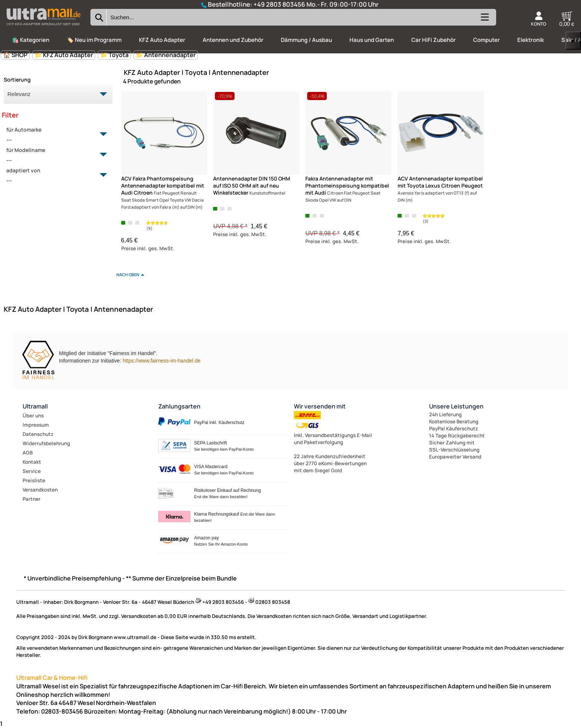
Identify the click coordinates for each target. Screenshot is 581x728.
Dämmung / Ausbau (306, 40)
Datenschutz (38, 434)
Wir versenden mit (320, 406)
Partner (31, 499)
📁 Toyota (114, 55)
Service (32, 471)
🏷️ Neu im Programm (94, 40)
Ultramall (35, 406)
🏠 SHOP (15, 55)
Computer (487, 40)
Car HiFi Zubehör (434, 40)
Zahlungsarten (179, 406)
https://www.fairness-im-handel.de (162, 361)
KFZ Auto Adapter (162, 40)
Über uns (33, 416)
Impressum (36, 425)
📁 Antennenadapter (166, 55)
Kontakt (32, 462)
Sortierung (17, 80)
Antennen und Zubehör (233, 40)
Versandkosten (40, 490)
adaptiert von (54, 175)
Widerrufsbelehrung (46, 443)
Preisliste (34, 480)
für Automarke (54, 135)
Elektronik (531, 40)
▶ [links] (573, 41)
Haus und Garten (372, 40)
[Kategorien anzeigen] (484, 20)
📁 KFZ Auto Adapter (64, 55)
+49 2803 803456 (279, 4)
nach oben (128, 274)
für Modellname (54, 155)
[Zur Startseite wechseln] (43, 27)
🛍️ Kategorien (31, 40)
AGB (28, 453)
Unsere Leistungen (456, 406)
